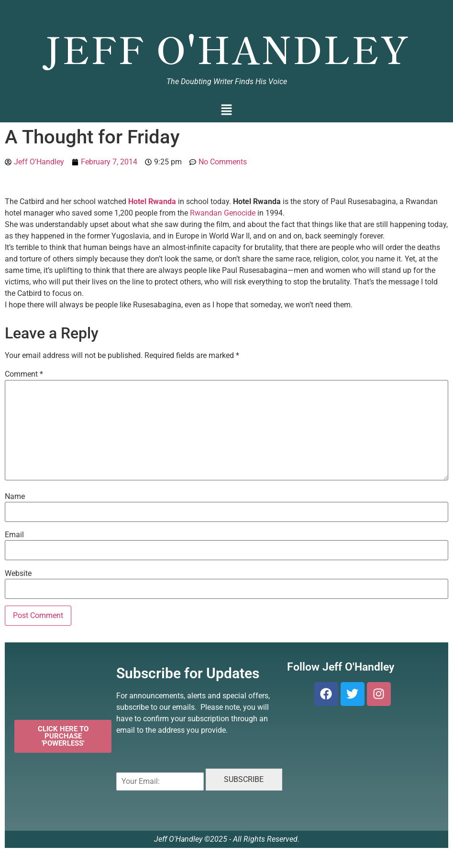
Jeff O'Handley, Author (226, 12)
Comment (24, 374)
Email (14, 535)
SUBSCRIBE (244, 779)
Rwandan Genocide (223, 213)
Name (15, 497)
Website (18, 574)
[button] (226, 111)
